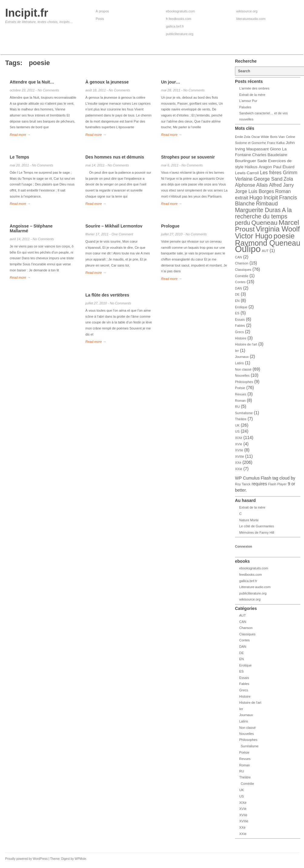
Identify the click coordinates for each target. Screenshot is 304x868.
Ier (237, 351)
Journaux (242, 357)
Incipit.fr (27, 13)
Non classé (243, 369)
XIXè (239, 438)
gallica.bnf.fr (175, 26)
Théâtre (241, 419)
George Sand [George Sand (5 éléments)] (268, 179)
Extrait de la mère (252, 95)
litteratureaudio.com (251, 19)
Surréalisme (244, 413)
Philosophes (244, 382)
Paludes (245, 107)
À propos (102, 11)
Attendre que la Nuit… (32, 82)
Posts (100, 19)
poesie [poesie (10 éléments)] (284, 236)
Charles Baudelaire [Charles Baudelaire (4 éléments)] (270, 155)
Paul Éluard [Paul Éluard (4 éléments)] (284, 167)
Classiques (243, 270)
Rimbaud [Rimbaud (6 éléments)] (267, 204)
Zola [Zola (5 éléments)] (288, 179)
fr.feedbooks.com (179, 19)
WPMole (81, 859)
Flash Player (278, 484)
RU (237, 407)
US (237, 431)
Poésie (240, 388)
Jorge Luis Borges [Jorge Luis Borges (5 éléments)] (254, 191)
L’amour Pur (248, 101)
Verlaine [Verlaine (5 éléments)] (244, 179)
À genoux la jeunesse (107, 82)
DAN (238, 288)
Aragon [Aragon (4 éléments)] (265, 167)
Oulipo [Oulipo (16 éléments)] (248, 249)
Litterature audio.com (255, 587)
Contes (240, 282)
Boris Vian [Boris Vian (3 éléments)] (277, 137)
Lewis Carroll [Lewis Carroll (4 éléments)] (247, 173)
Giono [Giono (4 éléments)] (275, 149)
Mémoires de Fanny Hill (257, 532)
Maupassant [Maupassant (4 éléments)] (257, 149)
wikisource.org (247, 11)
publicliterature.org (180, 34)
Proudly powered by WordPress (26, 859)
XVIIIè (240, 457)
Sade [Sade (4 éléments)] (262, 161)
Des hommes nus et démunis (115, 157)
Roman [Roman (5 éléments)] (283, 191)
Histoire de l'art (246, 344)
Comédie (242, 276)
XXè (238, 463)
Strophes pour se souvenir (188, 157)
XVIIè (239, 450)
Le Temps (19, 157)
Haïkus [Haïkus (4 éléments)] (251, 167)
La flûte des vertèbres (107, 295)
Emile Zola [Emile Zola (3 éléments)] (243, 137)
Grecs (239, 332)
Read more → (20, 135)
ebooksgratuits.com (180, 11)
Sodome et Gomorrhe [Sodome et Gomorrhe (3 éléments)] (250, 143)
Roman (240, 401)
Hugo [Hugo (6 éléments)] (256, 198)
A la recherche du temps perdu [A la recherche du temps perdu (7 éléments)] (263, 216)
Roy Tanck (243, 484)
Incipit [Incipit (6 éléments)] (271, 198)
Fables (240, 326)
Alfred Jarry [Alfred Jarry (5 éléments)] (281, 185)
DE (237, 294)
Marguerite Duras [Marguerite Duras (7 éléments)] (258, 210)
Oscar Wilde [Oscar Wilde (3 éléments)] (260, 137)
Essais (240, 319)
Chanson (242, 263)
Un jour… (171, 82)
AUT (265, 251)
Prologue (170, 226)
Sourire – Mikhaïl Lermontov (114, 226)
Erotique (241, 307)
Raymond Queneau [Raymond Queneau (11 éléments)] (268, 243)
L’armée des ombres (254, 88)
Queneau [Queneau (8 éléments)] (264, 223)
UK (237, 425)
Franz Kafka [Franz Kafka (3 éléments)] (276, 143)
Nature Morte (249, 520)
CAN (238, 257)
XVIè (239, 444)
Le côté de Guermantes (257, 526)
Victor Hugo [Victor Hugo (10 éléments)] (254, 236)
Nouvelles (242, 375)
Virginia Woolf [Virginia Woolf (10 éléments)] (278, 229)
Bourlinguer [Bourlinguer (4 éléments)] (246, 161)
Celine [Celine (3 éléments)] (290, 137)
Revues (241, 394)
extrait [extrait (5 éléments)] (242, 198)
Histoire (241, 338)
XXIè (239, 469)
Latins (239, 363)
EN (237, 301)
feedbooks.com (251, 575)
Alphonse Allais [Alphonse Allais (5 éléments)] (251, 185)
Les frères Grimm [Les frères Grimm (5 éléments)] (279, 173)
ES (237, 313)
